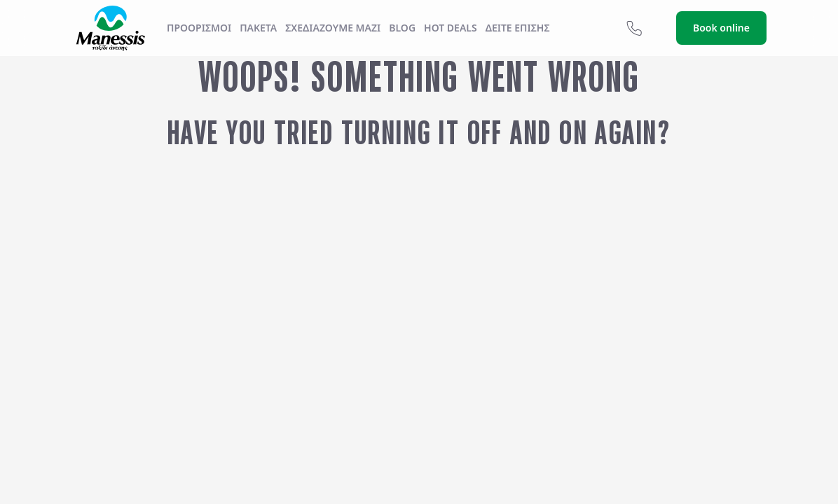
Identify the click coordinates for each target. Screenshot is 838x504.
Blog (402, 28)
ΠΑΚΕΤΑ (258, 28)
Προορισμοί (199, 28)
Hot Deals (451, 28)
